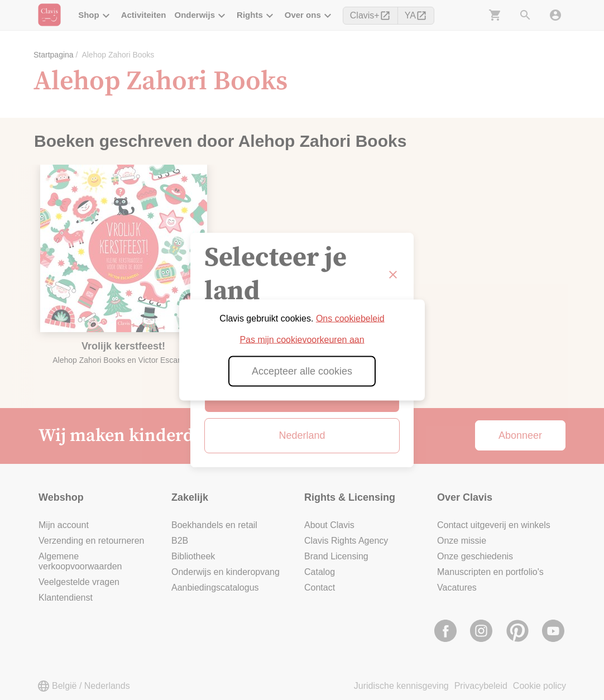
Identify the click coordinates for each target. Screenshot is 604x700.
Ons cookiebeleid (350, 318)
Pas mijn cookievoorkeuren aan (302, 340)
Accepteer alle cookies (302, 371)
